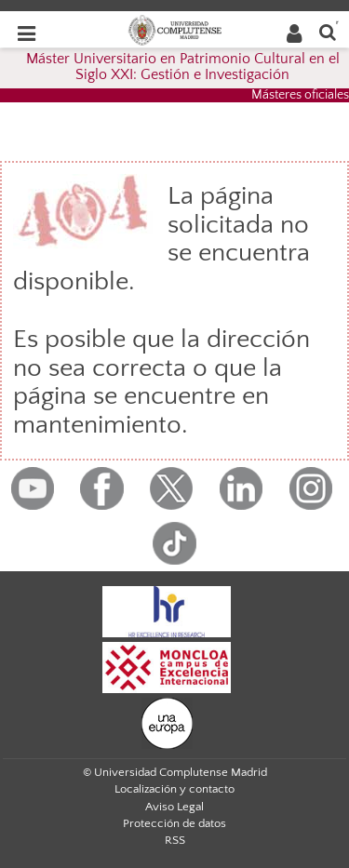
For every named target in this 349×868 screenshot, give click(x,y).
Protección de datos (174, 823)
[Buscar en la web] (328, 31)
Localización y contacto (174, 789)
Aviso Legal (174, 807)
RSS (175, 840)
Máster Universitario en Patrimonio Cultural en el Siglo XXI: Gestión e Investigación (183, 67)
